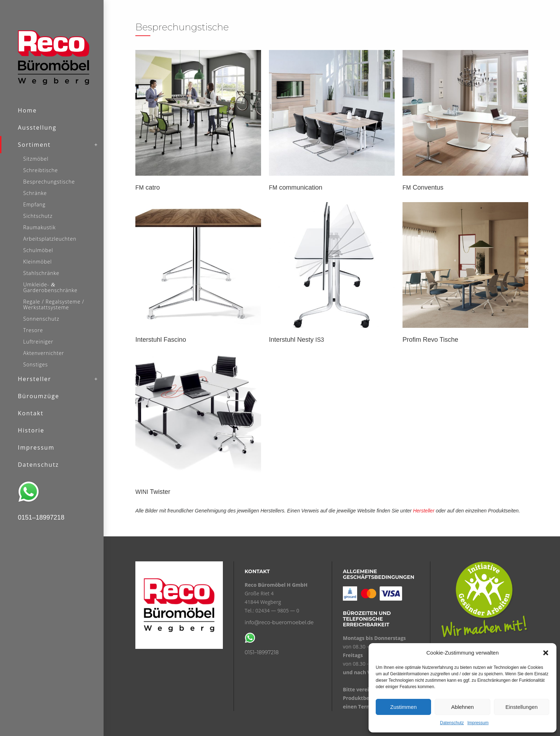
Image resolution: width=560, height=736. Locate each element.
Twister (153, 492)
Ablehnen (462, 707)
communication (296, 187)
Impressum (478, 723)
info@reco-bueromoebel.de (279, 622)
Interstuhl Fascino (161, 340)
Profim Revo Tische (430, 340)
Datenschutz (452, 723)
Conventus (423, 187)
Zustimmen (404, 707)
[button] (546, 653)
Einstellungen (521, 707)
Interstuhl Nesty (296, 340)
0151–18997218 (262, 652)
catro (147, 187)
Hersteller (424, 511)
